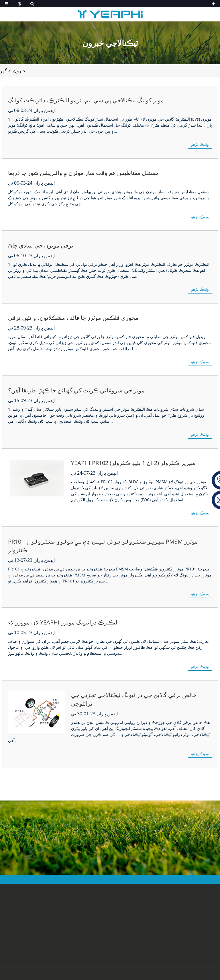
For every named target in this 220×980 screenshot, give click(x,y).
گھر (3, 71)
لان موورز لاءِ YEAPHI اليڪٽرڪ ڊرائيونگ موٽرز (64, 622)
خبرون (20, 71)
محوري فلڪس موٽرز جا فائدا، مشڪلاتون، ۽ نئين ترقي (73, 318)
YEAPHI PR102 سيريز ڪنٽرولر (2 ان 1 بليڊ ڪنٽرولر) (134, 463)
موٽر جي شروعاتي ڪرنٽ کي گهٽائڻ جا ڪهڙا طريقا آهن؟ (76, 390)
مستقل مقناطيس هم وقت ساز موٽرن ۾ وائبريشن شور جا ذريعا (84, 173)
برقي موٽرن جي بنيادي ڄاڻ (41, 246)
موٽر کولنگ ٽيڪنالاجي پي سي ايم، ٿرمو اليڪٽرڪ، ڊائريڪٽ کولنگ (86, 100)
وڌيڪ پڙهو (200, 144)
